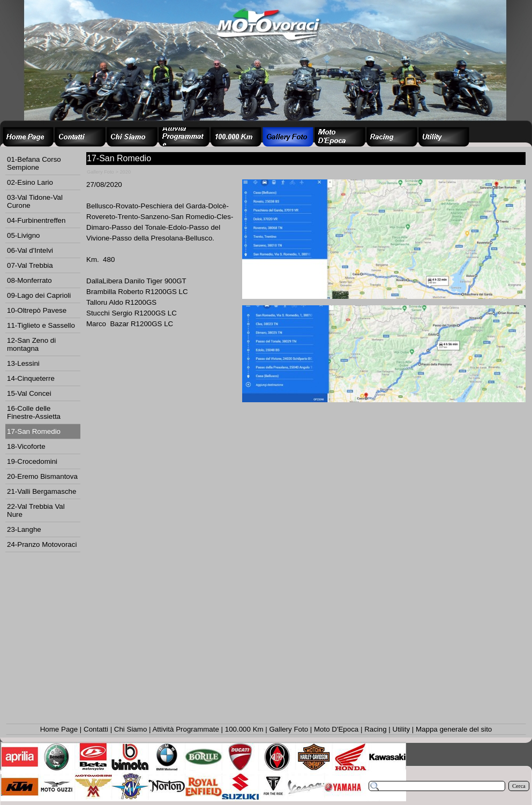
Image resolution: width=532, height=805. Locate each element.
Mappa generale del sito (454, 729)
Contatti (96, 729)
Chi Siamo (130, 729)
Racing (376, 729)
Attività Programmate (185, 729)
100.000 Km (244, 729)
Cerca (519, 786)
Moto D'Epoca (336, 729)
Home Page (59, 729)
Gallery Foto (289, 729)
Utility (402, 729)
